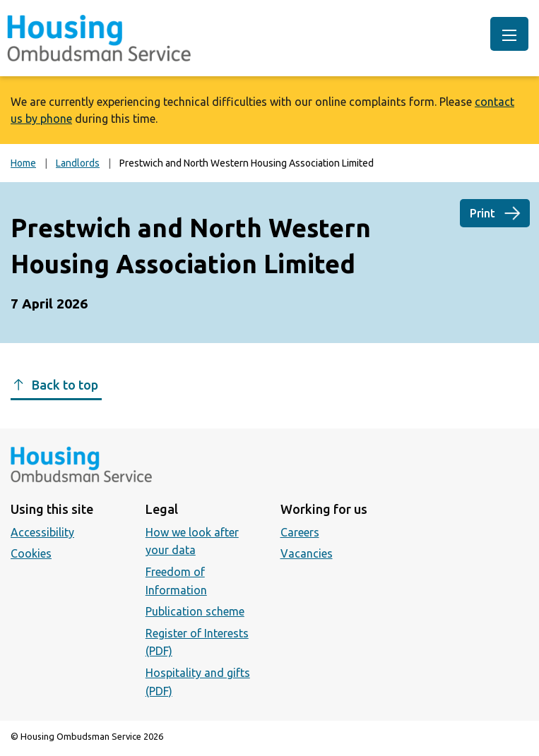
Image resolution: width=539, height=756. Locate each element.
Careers (300, 532)
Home (23, 163)
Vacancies (307, 553)
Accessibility (42, 532)
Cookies (31, 553)
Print (482, 213)
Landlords (78, 163)
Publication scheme (195, 611)
